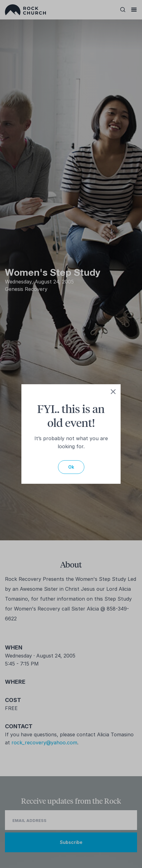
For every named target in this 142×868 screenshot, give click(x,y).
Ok (71, 467)
